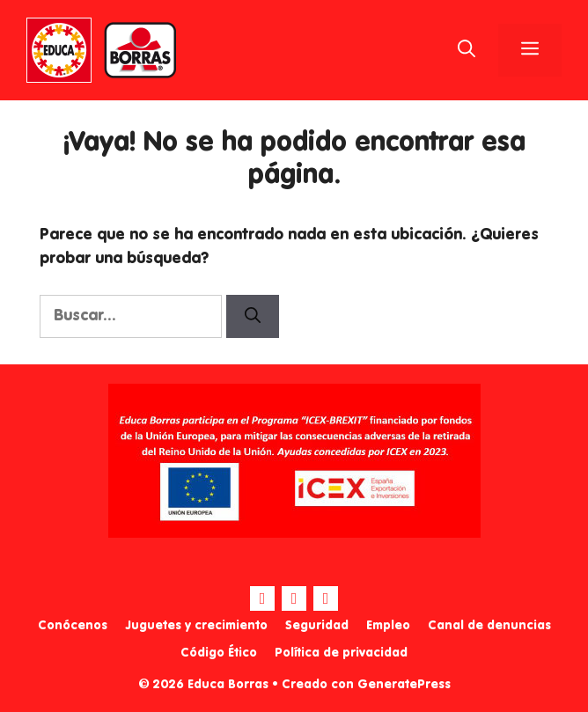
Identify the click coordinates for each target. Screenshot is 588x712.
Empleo (388, 626)
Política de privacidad (341, 653)
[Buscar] (253, 316)
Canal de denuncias (489, 626)
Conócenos (73, 626)
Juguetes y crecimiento (196, 626)
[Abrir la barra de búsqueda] (467, 50)
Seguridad (317, 626)
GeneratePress (404, 685)
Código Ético (219, 653)
